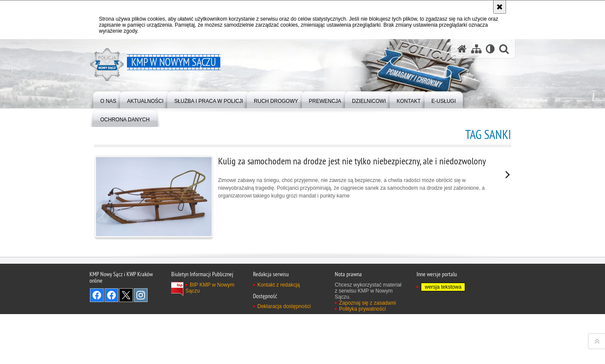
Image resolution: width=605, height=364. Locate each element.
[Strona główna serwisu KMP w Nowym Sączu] (462, 49)
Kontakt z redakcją (279, 354)
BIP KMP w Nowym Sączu (210, 357)
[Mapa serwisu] (476, 49)
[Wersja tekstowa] (490, 49)
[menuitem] (108, 99)
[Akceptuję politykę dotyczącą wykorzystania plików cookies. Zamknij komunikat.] (500, 7)
